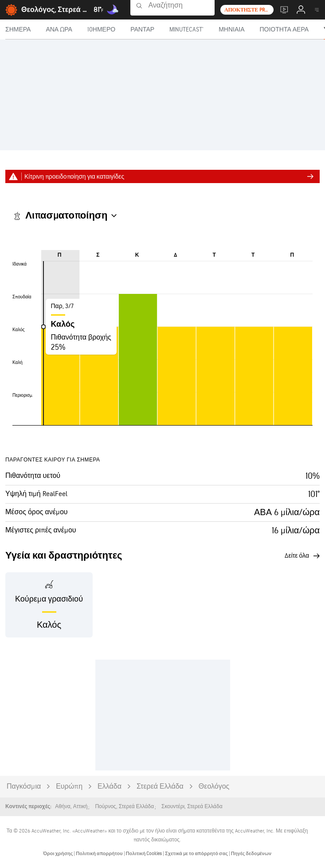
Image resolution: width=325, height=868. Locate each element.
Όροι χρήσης (58, 854)
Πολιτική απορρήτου (100, 854)
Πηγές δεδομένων (251, 854)
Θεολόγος (214, 787)
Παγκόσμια (24, 787)
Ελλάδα (110, 787)
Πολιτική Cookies (145, 854)
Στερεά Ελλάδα (160, 787)
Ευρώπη (69, 787)
